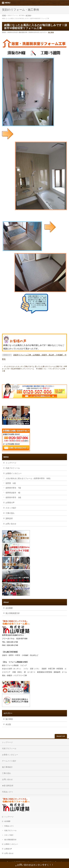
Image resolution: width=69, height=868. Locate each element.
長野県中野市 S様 (13, 497)
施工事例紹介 (7, 767)
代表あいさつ (7, 792)
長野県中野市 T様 (13, 488)
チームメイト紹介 (9, 761)
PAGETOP (61, 736)
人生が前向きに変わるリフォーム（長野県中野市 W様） (29, 478)
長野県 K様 (11, 483)
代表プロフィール (13, 468)
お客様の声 (10, 503)
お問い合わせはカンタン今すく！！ (35, 865)
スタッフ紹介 (11, 508)
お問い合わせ (11, 524)
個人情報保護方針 (13, 613)
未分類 (8, 724)
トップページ (11, 463)
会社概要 (9, 608)
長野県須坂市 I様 (13, 493)
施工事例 (51, 32)
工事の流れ (10, 513)
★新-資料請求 (8, 786)
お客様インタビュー (14, 473)
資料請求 (9, 518)
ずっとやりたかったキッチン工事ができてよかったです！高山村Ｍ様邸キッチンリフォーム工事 (18, 369)
